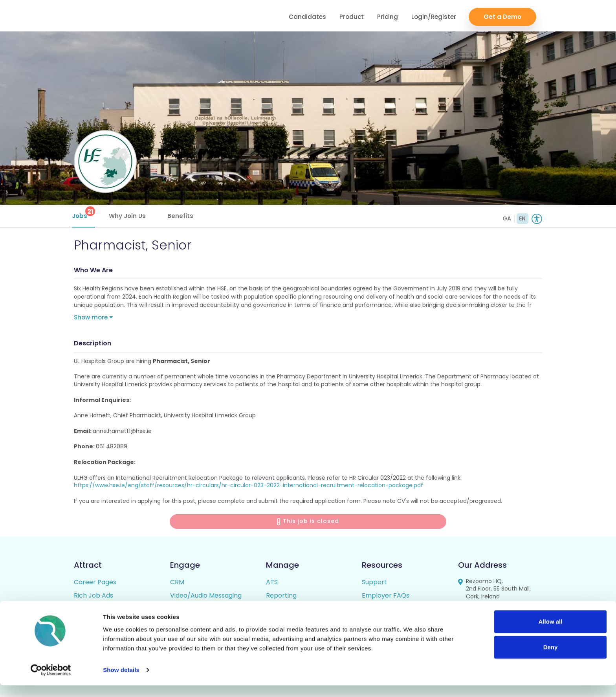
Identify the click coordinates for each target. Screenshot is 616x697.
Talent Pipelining (195, 611)
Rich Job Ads (93, 598)
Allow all (551, 633)
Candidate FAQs (387, 611)
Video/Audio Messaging (206, 598)
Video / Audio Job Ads (107, 611)
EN (522, 218)
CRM (177, 584)
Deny (551, 659)
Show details (121, 681)
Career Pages (95, 584)
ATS (272, 584)
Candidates (307, 16)
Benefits (182, 216)
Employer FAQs (386, 598)
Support (374, 584)
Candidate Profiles (294, 611)
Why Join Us (129, 216)
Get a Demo (502, 16)
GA (507, 218)
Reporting (281, 598)
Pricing (388, 16)
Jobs (85, 213)
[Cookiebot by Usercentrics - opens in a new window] (51, 682)
